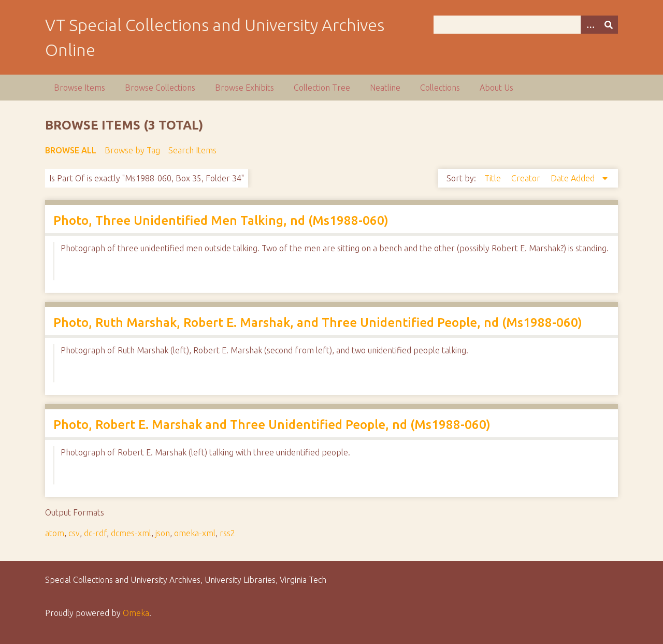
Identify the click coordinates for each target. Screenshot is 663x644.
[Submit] (609, 25)
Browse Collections (160, 88)
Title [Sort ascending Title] (494, 178)
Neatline (385, 88)
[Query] (526, 25)
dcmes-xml (131, 533)
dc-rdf (95, 533)
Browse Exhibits (244, 88)
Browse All (71, 150)
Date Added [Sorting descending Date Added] (574, 178)
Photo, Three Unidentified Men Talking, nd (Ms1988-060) (221, 220)
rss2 (227, 533)
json (163, 533)
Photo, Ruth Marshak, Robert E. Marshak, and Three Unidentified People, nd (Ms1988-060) (318, 323)
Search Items (192, 150)
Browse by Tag (132, 150)
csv (74, 533)
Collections (440, 88)
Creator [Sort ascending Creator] (527, 178)
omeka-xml (195, 533)
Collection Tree (322, 88)
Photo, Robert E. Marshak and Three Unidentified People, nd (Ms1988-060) (272, 425)
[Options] (590, 25)
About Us (496, 88)
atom (55, 533)
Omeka (136, 613)
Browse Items (80, 88)
